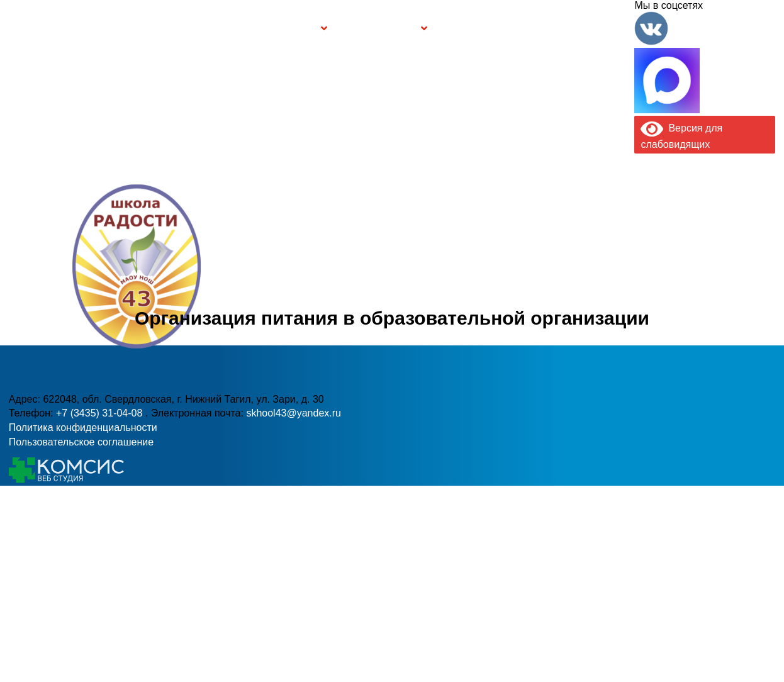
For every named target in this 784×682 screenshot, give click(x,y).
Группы (298, 28)
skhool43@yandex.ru (560, 297)
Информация (17, 26)
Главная (56, 28)
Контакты (601, 28)
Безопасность (381, 28)
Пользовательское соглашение (81, 442)
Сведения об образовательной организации (176, 28)
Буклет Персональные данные (484, 28)
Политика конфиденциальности (83, 428)
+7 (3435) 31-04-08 (341, 297)
